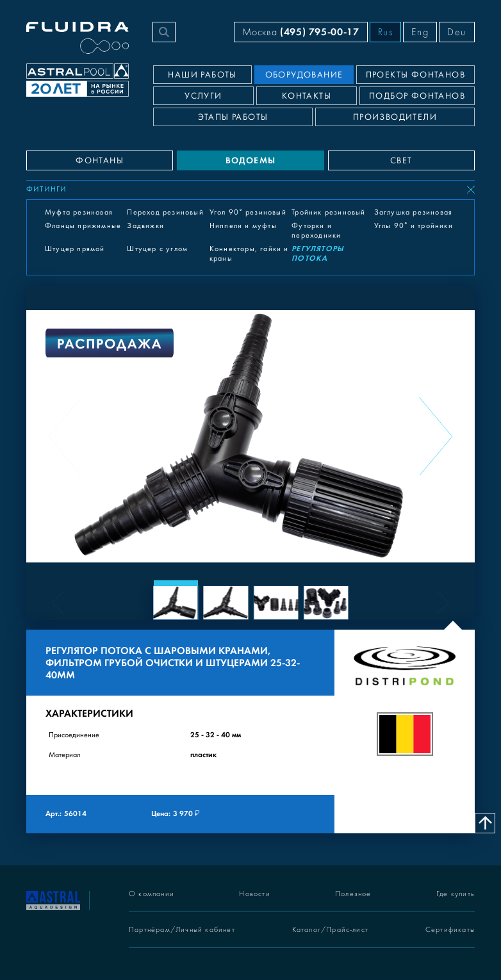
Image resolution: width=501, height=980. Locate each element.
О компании (152, 894)
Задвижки (145, 225)
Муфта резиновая (79, 212)
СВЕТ (401, 161)
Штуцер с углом (157, 249)
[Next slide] (436, 436)
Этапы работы (233, 117)
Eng (420, 32)
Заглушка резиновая (414, 212)
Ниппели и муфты (243, 225)
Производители (395, 117)
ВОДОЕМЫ (251, 160)
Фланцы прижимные (83, 225)
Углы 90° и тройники (414, 225)
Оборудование (304, 75)
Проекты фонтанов (415, 75)
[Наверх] (485, 823)
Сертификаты (450, 930)
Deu (457, 32)
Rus (386, 32)
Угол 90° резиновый (248, 212)
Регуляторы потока (318, 253)
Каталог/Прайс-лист (331, 930)
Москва (300, 32)
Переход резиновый (165, 212)
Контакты (307, 96)
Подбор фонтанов (417, 96)
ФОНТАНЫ (100, 161)
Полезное (353, 894)
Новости (254, 894)
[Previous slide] (65, 436)
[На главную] (53, 899)
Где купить (456, 894)
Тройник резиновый (328, 212)
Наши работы (202, 75)
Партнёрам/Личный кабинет (182, 930)
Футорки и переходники (316, 230)
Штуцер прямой (75, 249)
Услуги (203, 96)
